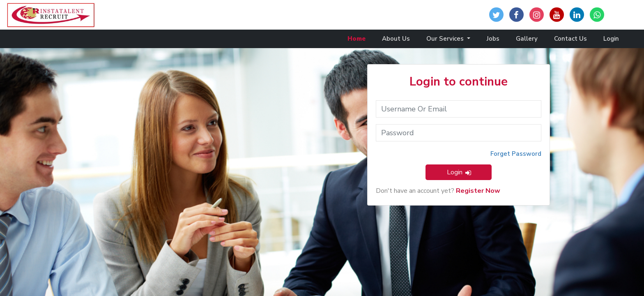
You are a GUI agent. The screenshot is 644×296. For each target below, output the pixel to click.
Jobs (493, 39)
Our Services (446, 39)
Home (356, 39)
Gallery (527, 39)
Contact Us (570, 39)
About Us (396, 39)
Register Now (478, 191)
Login (611, 39)
